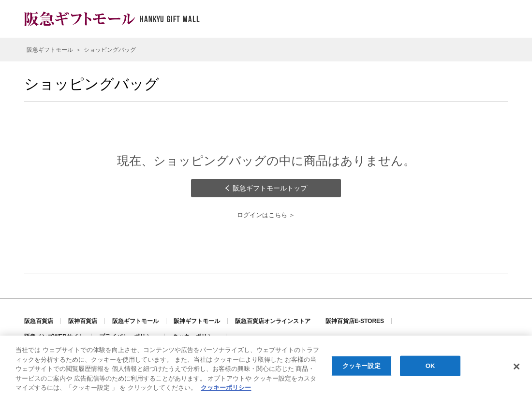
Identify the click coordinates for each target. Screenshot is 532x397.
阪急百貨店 (39, 321)
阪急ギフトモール (135, 321)
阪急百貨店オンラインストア (273, 321)
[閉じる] (517, 368)
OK (430, 367)
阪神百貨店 (83, 321)
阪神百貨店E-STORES (355, 321)
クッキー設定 (362, 367)
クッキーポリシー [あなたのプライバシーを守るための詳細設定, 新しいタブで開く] (226, 389)
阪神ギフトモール (197, 321)
